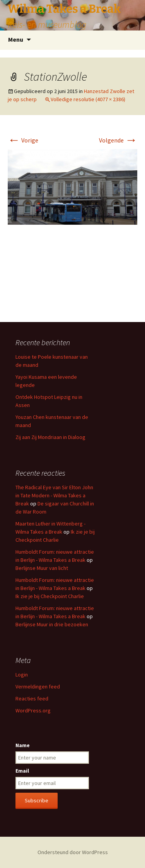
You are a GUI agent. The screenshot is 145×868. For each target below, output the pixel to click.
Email (22, 771)
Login (22, 675)
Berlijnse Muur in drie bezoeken (52, 624)
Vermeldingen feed (38, 687)
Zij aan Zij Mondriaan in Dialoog (50, 437)
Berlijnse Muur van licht (42, 568)
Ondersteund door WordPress (73, 852)
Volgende (118, 140)
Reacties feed (32, 698)
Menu (16, 39)
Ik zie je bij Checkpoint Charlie (50, 596)
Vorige (23, 140)
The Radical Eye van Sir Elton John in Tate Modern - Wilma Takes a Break (54, 495)
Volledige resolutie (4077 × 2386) (88, 99)
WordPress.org (33, 710)
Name (23, 745)
